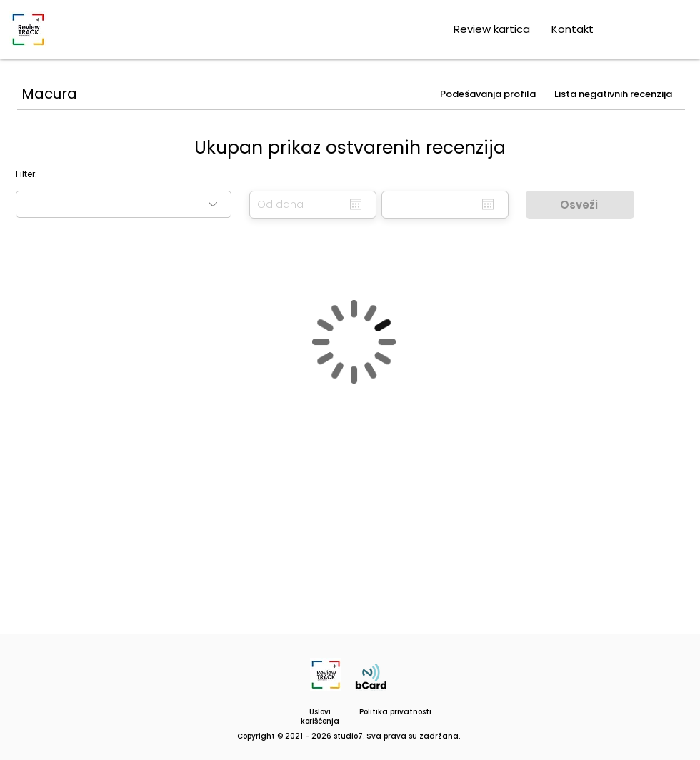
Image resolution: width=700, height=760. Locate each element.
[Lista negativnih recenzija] (614, 94)
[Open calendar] (356, 204)
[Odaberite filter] (124, 204)
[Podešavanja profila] (489, 94)
